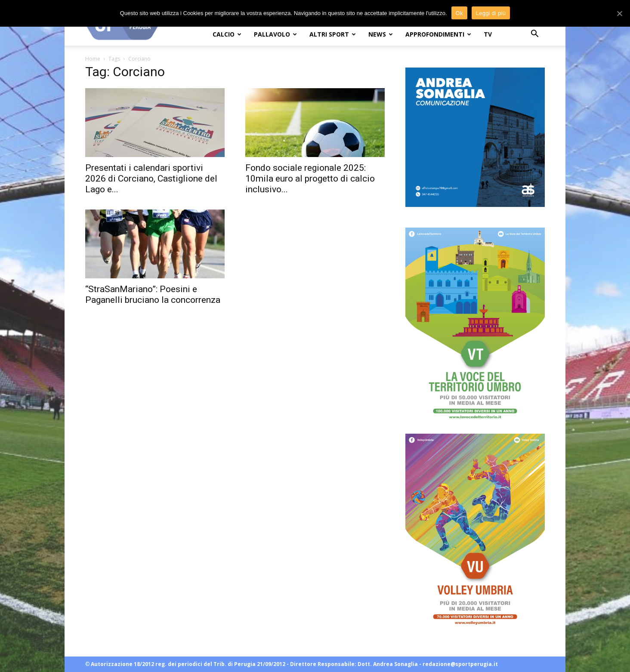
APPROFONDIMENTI (438, 34)
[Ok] (619, 13)
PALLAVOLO (275, 34)
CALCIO (227, 34)
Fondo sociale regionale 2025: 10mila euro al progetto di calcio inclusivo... (310, 179)
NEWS (381, 34)
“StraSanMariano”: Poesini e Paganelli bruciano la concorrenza (153, 294)
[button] (534, 35)
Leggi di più (491, 13)
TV (488, 34)
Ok (459, 13)
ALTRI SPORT (333, 34)
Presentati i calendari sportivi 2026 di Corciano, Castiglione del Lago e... (151, 179)
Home (93, 59)
